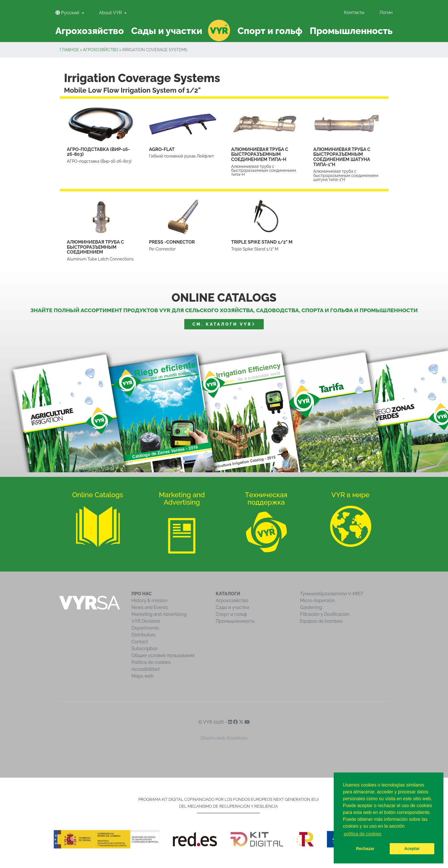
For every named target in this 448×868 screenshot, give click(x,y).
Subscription (145, 649)
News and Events (150, 607)
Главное (69, 50)
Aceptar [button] (412, 849)
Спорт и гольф (231, 614)
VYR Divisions (146, 621)
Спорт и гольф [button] (270, 31)
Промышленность (235, 621)
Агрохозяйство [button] (90, 31)
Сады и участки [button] (167, 31)
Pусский (68, 13)
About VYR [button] (111, 13)
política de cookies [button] (363, 834)
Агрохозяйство (101, 50)
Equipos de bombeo (321, 621)
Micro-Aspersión (317, 601)
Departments (145, 628)
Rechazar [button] (365, 849)
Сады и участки (232, 607)
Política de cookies (151, 662)
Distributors (144, 635)
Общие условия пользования (163, 655)
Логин (386, 12)
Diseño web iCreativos (224, 738)
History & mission (149, 601)
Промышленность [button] (351, 31)
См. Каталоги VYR (224, 324)
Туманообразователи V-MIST (332, 594)
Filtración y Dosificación (325, 614)
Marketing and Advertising (159, 614)
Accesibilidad (145, 669)
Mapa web (142, 676)
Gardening (311, 607)
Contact (140, 642)
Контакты (354, 12)
